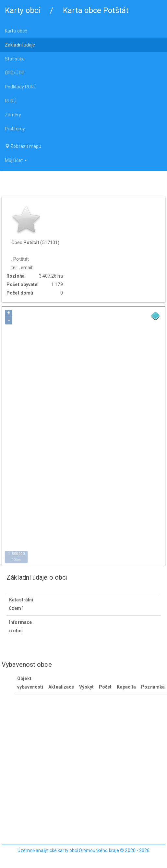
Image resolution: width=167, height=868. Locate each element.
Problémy (15, 129)
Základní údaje (20, 45)
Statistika (15, 59)
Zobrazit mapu (23, 146)
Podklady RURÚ (21, 87)
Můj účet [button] (16, 160)
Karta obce (16, 31)
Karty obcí (23, 10)
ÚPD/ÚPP (15, 73)
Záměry (13, 115)
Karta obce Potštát (96, 10)
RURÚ (11, 101)
